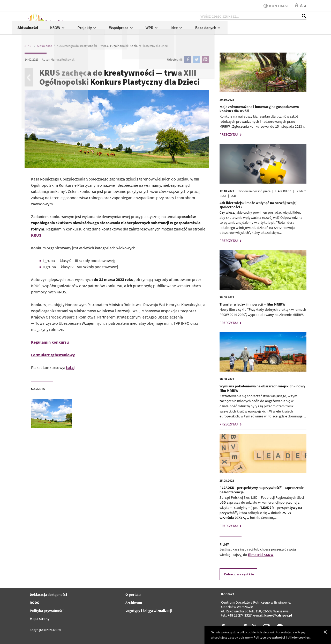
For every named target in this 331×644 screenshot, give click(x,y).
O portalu (133, 595)
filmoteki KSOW (261, 555)
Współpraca (200, 30)
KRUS (36, 235)
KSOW (137, 30)
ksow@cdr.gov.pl (278, 615)
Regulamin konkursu (50, 342)
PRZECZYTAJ (231, 135)
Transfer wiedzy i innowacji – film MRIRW (252, 304)
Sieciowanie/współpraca (254, 191)
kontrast (275, 6)
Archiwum (134, 603)
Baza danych (287, 30)
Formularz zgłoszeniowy (53, 355)
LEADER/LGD (283, 191)
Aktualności (107, 30)
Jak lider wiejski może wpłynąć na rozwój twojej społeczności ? (258, 205)
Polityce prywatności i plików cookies (282, 637)
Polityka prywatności (47, 611)
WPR (231, 30)
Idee (256, 30)
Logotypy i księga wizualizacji (149, 611)
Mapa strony (40, 619)
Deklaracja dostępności (48, 595)
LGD (233, 196)
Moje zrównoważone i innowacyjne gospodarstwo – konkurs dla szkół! (261, 109)
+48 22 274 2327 (240, 615)
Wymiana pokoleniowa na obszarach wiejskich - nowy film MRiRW (262, 388)
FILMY (224, 544)
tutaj (70, 367)
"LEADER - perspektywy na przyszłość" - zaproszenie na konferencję (262, 490)
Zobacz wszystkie (239, 574)
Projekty (166, 30)
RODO (35, 603)
